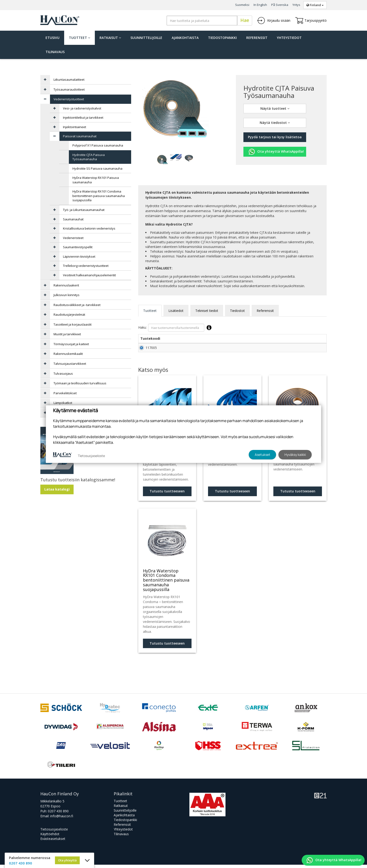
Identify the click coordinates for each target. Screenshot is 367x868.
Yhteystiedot (289, 38)
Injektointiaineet (75, 127)
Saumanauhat (73, 219)
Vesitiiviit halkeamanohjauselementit (89, 275)
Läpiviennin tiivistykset (79, 256)
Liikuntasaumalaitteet (69, 80)
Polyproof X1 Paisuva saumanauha (98, 145)
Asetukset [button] (263, 455)
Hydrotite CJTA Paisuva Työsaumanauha (89, 157)
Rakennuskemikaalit (68, 354)
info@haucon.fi (62, 819)
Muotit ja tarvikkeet (67, 334)
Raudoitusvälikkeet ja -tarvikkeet (77, 305)
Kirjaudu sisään (274, 21)
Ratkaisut (110, 38)
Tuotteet (79, 38)
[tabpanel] (163, 159)
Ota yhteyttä (67, 860)
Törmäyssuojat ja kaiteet (71, 344)
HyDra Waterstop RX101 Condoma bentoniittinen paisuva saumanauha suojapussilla (99, 196)
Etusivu (52, 38)
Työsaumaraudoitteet (69, 89)
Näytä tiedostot (275, 123)
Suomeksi (242, 5)
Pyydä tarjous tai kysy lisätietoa (275, 137)
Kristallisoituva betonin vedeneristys (89, 228)
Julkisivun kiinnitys (67, 295)
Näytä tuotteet (275, 108)
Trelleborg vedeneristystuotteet (86, 266)
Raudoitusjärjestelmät (69, 314)
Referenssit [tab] (265, 311)
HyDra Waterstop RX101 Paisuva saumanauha (96, 180)
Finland (315, 5)
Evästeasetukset (53, 842)
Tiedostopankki (222, 38)
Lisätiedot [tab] (176, 311)
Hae (245, 20)
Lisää (316, 349)
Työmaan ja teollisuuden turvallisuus (80, 383)
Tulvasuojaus (63, 373)
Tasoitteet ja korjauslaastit (73, 324)
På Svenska (280, 5)
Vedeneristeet (73, 238)
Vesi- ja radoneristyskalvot (82, 108)
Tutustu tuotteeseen (167, 494)
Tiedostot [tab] (237, 311)
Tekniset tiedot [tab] (207, 311)
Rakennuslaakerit (66, 285)
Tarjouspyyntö (311, 21)
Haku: (176, 328)
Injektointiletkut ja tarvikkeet (83, 117)
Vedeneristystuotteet (69, 99)
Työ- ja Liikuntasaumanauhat (84, 210)
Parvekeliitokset (65, 393)
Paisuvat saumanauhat (80, 136)
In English (260, 5)
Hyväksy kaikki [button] (295, 455)
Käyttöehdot (50, 837)
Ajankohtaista (185, 38)
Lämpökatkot (63, 403)
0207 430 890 (58, 814)
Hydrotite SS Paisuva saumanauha (97, 168)
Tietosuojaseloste (54, 832)
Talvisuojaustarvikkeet (70, 364)
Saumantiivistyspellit (78, 247)
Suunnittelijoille (146, 38)
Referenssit (257, 38)
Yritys (296, 5)
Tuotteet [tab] (150, 311)
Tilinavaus (55, 52)
